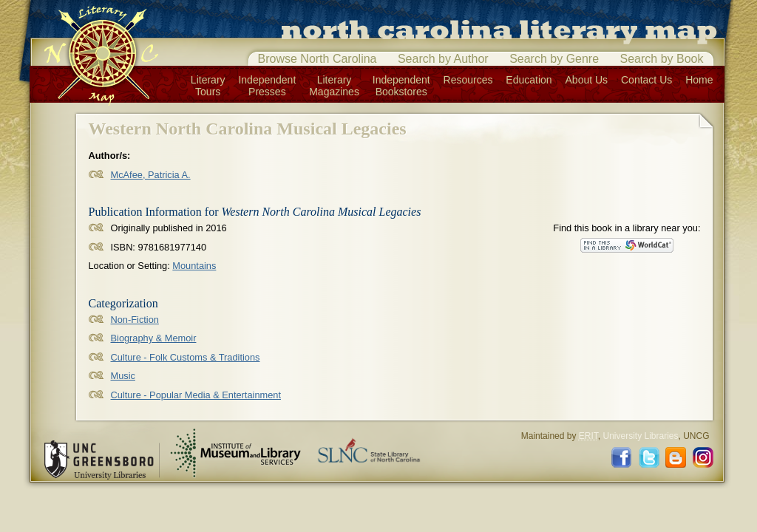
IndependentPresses (267, 86)
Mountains (194, 266)
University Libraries (640, 436)
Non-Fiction (135, 320)
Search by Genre (554, 59)
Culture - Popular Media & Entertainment (196, 395)
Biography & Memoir (154, 338)
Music (123, 376)
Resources (468, 80)
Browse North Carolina (318, 59)
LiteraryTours (208, 86)
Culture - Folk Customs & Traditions (186, 357)
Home (699, 80)
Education (529, 80)
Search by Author (443, 59)
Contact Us (646, 80)
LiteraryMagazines (334, 86)
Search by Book (662, 59)
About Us (587, 80)
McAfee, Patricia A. (151, 175)
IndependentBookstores (401, 86)
